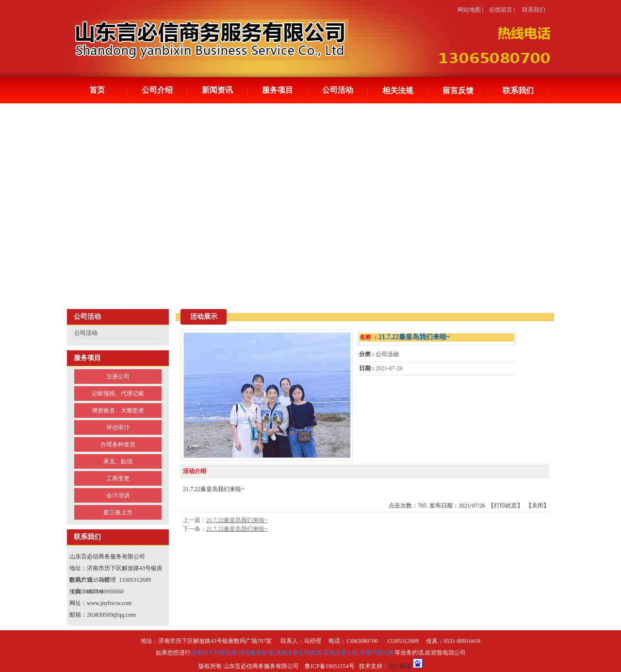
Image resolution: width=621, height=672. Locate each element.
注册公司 (118, 377)
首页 (97, 90)
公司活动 (338, 90)
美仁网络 (400, 666)
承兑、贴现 (118, 461)
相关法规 (398, 90)
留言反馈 (458, 90)
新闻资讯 (217, 90)
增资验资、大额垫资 (118, 410)
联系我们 (534, 10)
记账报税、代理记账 (118, 393)
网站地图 (469, 10)
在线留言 (501, 10)
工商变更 (118, 478)
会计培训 (118, 495)
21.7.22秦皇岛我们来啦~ (237, 520)
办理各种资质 (118, 444)
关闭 (538, 506)
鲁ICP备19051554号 (330, 666)
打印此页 (506, 506)
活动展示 (204, 317)
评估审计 (118, 427)
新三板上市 (118, 512)
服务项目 (278, 90)
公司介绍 (157, 90)
